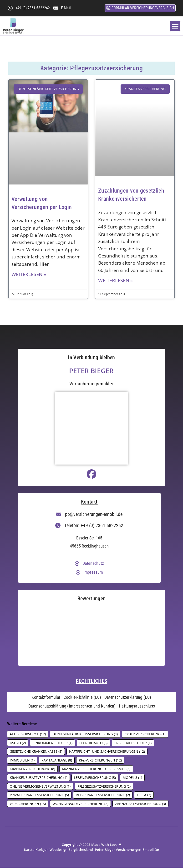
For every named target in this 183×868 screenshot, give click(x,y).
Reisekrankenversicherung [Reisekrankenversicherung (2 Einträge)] (103, 795)
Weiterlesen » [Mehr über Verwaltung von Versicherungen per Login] (29, 274)
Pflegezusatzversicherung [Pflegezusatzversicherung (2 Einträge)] (104, 787)
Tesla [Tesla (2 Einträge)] (144, 795)
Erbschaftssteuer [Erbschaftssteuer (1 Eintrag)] (133, 743)
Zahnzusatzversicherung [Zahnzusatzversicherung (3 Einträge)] (140, 804)
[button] (175, 26)
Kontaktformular (46, 698)
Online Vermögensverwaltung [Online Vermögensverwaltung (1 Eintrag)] (40, 787)
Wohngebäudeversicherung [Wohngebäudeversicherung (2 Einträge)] (80, 804)
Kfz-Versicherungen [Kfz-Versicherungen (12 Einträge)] (100, 760)
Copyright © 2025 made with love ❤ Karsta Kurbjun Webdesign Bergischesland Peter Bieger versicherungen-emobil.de (91, 848)
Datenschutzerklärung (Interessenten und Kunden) (72, 706)
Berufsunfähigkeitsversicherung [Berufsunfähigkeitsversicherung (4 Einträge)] (85, 734)
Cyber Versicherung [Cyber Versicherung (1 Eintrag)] (145, 734)
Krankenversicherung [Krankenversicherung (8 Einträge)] (32, 769)
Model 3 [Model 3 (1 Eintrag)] (132, 778)
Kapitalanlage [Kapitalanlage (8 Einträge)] (57, 760)
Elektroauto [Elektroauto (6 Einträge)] (93, 743)
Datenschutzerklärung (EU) (128, 698)
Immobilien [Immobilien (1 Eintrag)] (22, 760)
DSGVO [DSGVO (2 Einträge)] (18, 743)
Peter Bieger (91, 371)
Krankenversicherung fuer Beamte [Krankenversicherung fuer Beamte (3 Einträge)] (96, 769)
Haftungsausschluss (137, 706)
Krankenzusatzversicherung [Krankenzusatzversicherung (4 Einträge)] (38, 778)
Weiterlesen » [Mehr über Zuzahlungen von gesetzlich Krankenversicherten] (116, 280)
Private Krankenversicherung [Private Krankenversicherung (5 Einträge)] (39, 795)
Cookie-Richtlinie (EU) (82, 698)
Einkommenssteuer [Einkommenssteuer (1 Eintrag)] (53, 743)
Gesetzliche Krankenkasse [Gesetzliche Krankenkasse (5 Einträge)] (36, 752)
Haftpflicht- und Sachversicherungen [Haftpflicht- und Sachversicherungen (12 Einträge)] (107, 752)
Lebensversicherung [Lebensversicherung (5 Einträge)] (95, 778)
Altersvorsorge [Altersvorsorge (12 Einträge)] (28, 734)
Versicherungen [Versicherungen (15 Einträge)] (28, 804)
